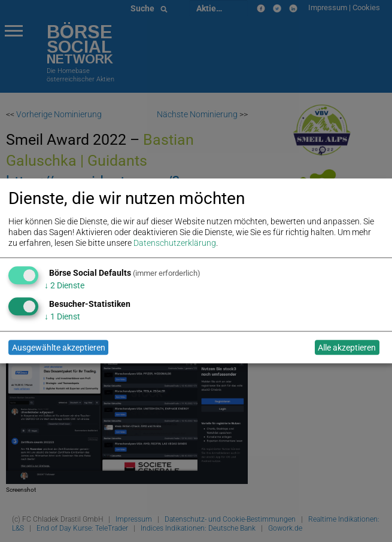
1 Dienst (62, 316)
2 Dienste (64, 285)
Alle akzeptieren (347, 348)
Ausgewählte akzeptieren (59, 348)
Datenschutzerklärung (175, 243)
